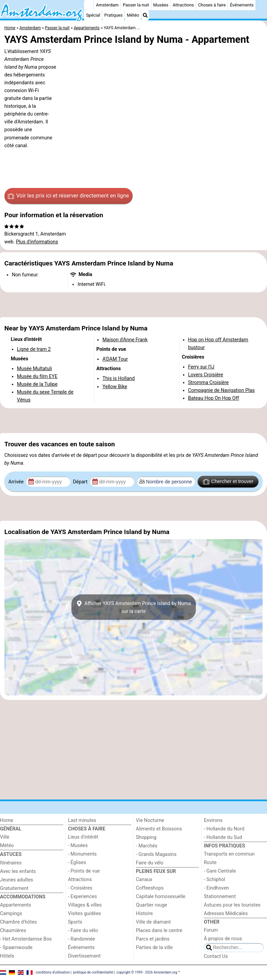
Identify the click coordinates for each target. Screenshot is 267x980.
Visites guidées (85, 914)
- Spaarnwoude (16, 948)
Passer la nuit (136, 5)
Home (7, 820)
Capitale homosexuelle (161, 897)
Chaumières (13, 931)
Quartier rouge (152, 905)
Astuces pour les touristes (232, 905)
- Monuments (82, 854)
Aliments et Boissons (159, 829)
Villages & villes (85, 905)
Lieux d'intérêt (83, 837)
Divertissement (84, 956)
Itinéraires (11, 863)
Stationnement (220, 897)
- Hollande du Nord (224, 829)
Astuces (11, 854)
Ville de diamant (154, 922)
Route (210, 863)
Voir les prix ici (68, 196)
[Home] (89, 5)
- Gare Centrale (220, 871)
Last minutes (82, 820)
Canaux (144, 880)
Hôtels (7, 956)
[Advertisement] (133, 305)
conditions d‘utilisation (53, 972)
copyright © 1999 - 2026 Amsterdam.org (147, 972)
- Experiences (82, 897)
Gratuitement (14, 888)
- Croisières (80, 888)
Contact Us (216, 956)
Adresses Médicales (226, 914)
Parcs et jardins (153, 939)
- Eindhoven (216, 888)
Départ (81, 482)
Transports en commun (229, 854)
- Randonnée (82, 939)
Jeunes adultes (16, 880)
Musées (161, 5)
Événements (242, 5)
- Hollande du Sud (223, 837)
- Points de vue (84, 871)
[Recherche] (145, 15)
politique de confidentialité (93, 972)
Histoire (145, 914)
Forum (211, 930)
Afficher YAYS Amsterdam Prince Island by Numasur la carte (133, 607)
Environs (213, 820)
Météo (133, 15)
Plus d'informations (37, 242)
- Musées (78, 846)
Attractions (183, 5)
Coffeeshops (150, 888)
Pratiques (114, 15)
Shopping (146, 837)
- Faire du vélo (83, 931)
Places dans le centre (159, 931)
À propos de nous (223, 939)
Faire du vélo (150, 863)
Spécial (93, 15)
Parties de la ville (154, 948)
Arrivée (17, 482)
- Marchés (147, 846)
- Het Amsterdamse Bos (26, 939)
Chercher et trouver (228, 482)
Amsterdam (107, 5)
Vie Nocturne (150, 820)
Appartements (15, 905)
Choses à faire (212, 5)
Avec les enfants (18, 871)
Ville (5, 837)
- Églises (77, 863)
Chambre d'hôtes (18, 922)
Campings (11, 914)
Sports (75, 922)
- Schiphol (214, 880)
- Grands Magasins (156, 854)
